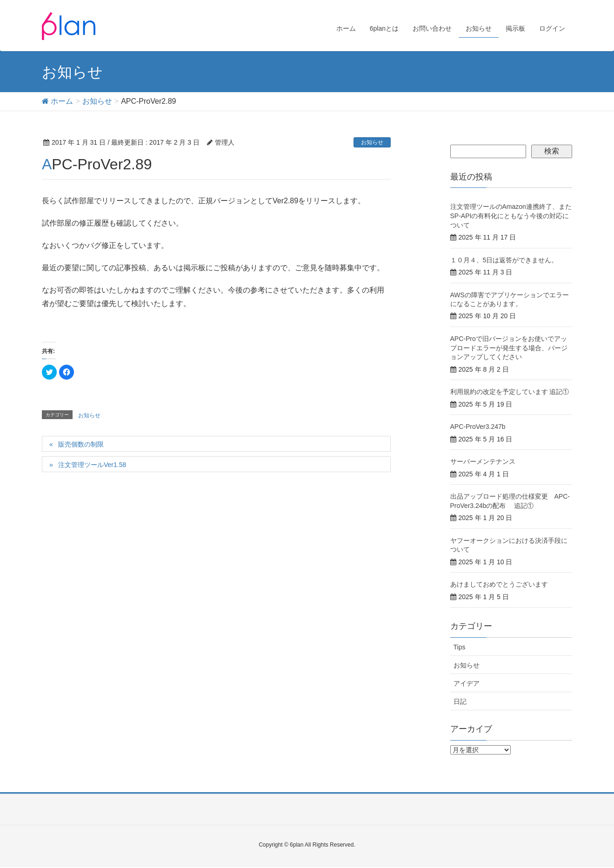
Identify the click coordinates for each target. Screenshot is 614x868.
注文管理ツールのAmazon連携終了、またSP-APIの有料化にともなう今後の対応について (511, 216)
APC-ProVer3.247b (478, 427)
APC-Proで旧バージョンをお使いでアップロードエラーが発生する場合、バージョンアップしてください (509, 348)
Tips (460, 647)
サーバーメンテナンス (483, 461)
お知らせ (372, 142)
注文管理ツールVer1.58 (92, 465)
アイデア (467, 683)
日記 (460, 701)
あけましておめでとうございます (499, 584)
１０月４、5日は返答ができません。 (504, 260)
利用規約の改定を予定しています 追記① (510, 392)
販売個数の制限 (81, 444)
